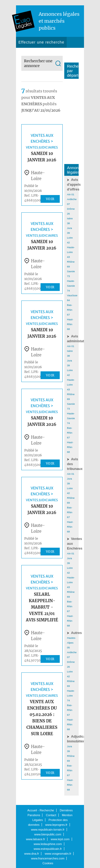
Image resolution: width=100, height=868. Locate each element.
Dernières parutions (37, 53)
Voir (50, 199)
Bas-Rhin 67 (70, 310)
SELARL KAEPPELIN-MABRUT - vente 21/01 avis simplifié (42, 607)
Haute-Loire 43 (71, 252)
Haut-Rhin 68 (70, 324)
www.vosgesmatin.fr (58, 854)
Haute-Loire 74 (71, 696)
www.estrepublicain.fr (48, 849)
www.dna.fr (32, 854)
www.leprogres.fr (56, 825)
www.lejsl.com (60, 839)
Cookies (48, 863)
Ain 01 (71, 194)
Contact (68, 53)
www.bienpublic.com (48, 834)
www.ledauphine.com (48, 844)
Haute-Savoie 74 (71, 286)
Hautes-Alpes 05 (71, 643)
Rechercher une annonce (38, 63)
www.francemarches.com (48, 858)
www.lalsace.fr (35, 839)
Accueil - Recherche (41, 810)
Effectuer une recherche (41, 42)
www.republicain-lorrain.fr (48, 830)
